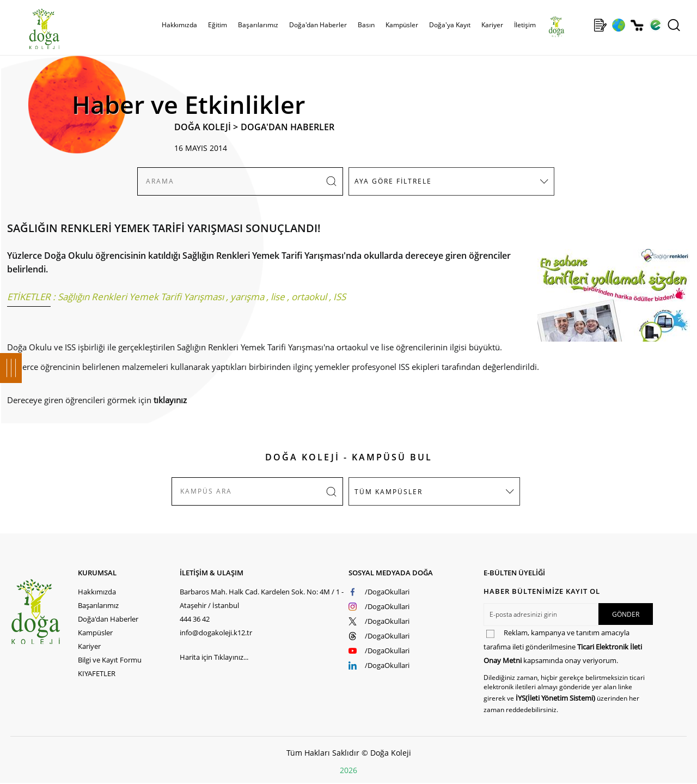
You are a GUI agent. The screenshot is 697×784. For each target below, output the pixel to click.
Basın (366, 25)
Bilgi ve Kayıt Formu (110, 660)
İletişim (525, 25)
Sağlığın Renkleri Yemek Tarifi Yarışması (141, 297)
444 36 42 (195, 619)
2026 (348, 770)
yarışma (247, 297)
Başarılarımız (258, 25)
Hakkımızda (179, 25)
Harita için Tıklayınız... (214, 657)
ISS (340, 297)
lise (278, 297)
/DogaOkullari (387, 592)
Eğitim (218, 25)
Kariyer (492, 25)
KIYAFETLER (97, 673)
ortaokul (309, 297)
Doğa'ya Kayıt (450, 25)
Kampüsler (402, 25)
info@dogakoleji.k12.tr (216, 633)
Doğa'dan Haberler (318, 25)
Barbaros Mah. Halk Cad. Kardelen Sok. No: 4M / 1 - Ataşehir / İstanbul (262, 598)
